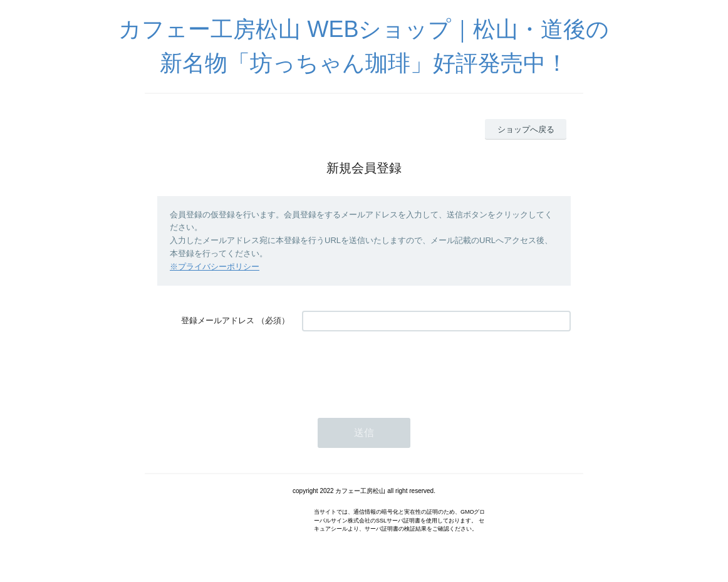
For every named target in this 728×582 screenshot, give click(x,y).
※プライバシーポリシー (215, 267)
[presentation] (397, 368)
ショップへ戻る (526, 129)
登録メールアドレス (218, 320)
